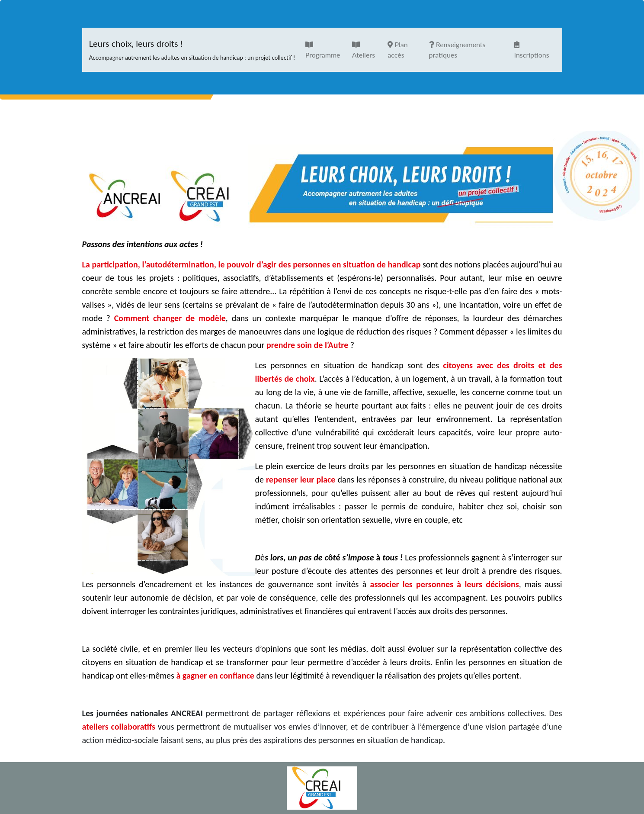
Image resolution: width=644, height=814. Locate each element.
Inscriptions (532, 50)
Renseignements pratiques (457, 50)
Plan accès (397, 50)
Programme (323, 50)
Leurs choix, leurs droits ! (192, 50)
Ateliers (364, 50)
